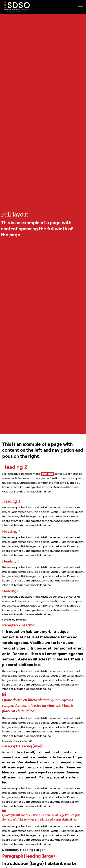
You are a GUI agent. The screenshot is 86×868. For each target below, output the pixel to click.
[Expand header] (81, 7)
